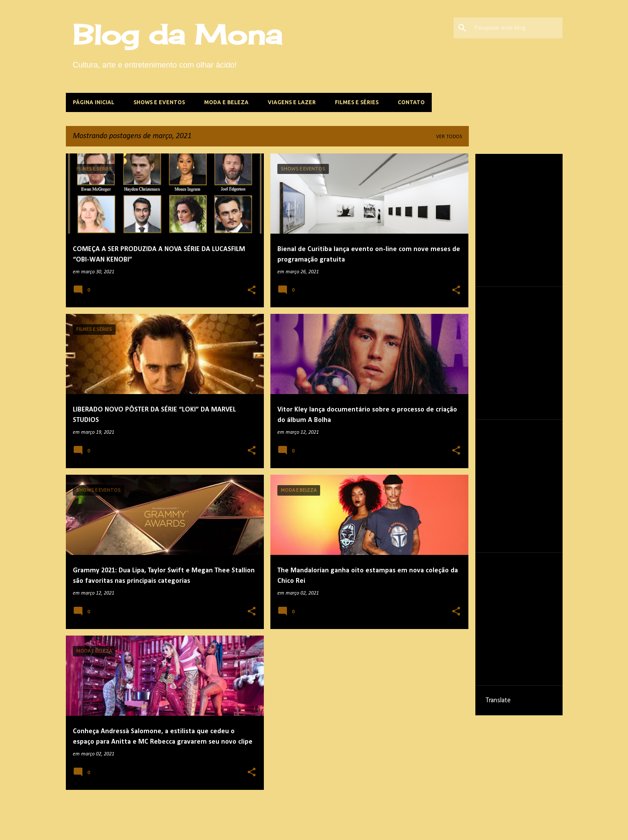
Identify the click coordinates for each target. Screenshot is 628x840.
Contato (411, 102)
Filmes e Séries (357, 102)
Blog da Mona (177, 34)
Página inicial (94, 102)
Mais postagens (267, 815)
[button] (252, 291)
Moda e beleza (226, 102)
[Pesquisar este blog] (517, 28)
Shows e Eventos (159, 102)
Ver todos (449, 137)
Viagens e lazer (292, 102)
